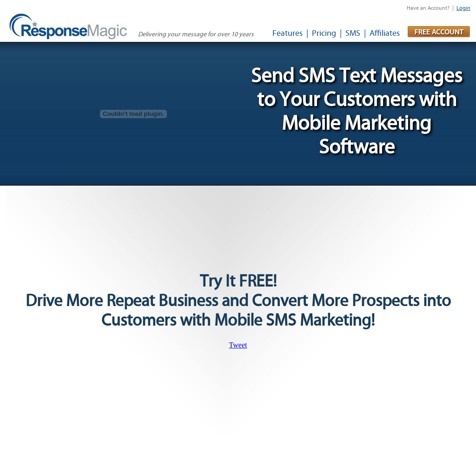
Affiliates (385, 33)
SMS (353, 33)
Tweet (238, 345)
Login (463, 8)
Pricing (324, 33)
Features (288, 33)
